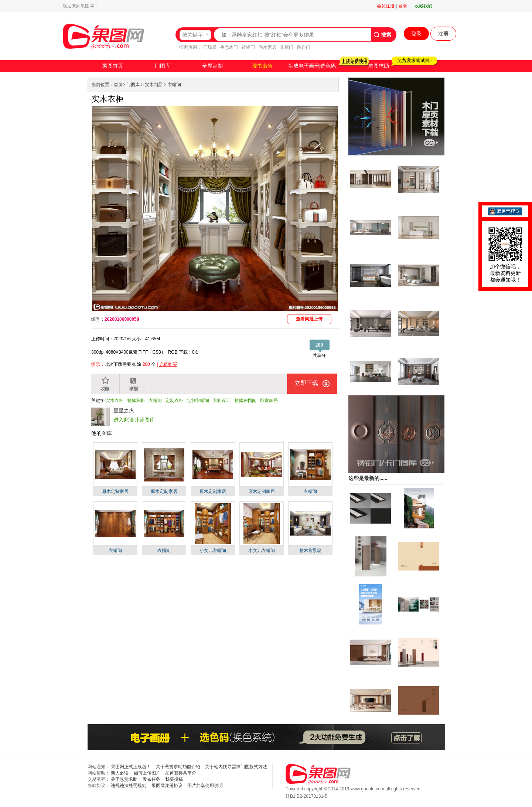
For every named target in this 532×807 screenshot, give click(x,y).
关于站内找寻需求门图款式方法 (236, 767)
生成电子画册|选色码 (312, 66)
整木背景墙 (310, 551)
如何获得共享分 (181, 773)
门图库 (163, 66)
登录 (403, 6)
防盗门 (304, 47)
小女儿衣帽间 (213, 551)
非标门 (287, 47)
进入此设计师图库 (134, 420)
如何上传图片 (147, 773)
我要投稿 (174, 779)
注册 (443, 34)
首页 (118, 85)
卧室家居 (269, 401)
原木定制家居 (115, 491)
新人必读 (120, 773)
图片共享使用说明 (205, 786)
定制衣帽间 (198, 401)
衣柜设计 (222, 401)
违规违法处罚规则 (129, 786)
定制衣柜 (174, 401)
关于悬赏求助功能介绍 (178, 767)
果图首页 (113, 66)
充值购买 (168, 364)
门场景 (210, 47)
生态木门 (229, 47)
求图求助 (379, 66)
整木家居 (267, 47)
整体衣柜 (136, 401)
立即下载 (306, 383)
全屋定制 (212, 66)
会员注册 (386, 6)
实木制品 (154, 85)
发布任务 (151, 779)
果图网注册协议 (167, 786)
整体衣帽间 (245, 401)
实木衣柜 (115, 401)
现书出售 (262, 66)
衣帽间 (174, 85)
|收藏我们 (423, 6)
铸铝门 (248, 47)
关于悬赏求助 (124, 779)
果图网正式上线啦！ (131, 767)
